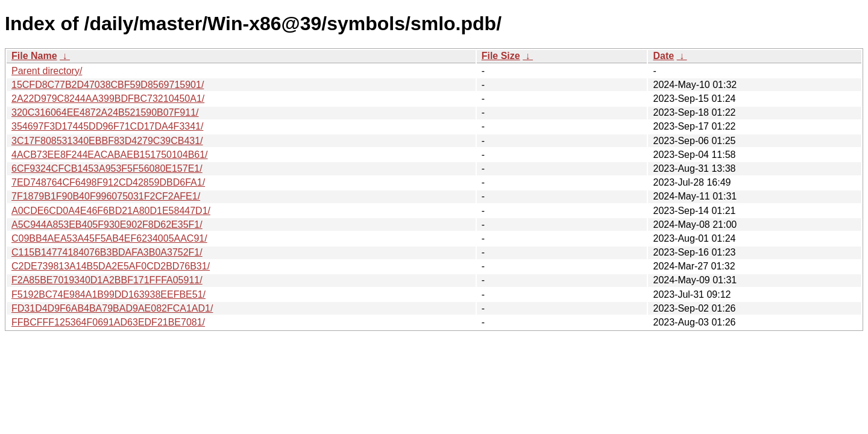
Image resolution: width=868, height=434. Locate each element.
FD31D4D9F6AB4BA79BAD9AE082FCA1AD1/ (112, 308)
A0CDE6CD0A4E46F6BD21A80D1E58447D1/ (111, 211)
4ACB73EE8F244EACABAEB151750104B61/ (110, 155)
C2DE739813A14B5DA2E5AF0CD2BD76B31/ (111, 266)
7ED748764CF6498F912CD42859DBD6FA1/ (108, 182)
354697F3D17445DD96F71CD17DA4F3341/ (107, 126)
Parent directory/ (47, 71)
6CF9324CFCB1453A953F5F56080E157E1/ (107, 168)
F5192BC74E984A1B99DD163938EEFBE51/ (108, 294)
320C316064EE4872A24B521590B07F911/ (105, 112)
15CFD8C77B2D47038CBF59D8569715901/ (108, 85)
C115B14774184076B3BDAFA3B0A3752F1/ (107, 252)
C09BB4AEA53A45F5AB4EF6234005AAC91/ (109, 238)
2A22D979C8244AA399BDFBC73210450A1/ (108, 99)
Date (663, 56)
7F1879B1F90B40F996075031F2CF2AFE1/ (106, 196)
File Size (501, 56)
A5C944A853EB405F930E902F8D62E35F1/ (107, 225)
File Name (34, 56)
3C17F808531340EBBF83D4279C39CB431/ (107, 141)
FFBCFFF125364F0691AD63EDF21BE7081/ (108, 322)
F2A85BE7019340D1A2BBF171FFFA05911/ (107, 280)
